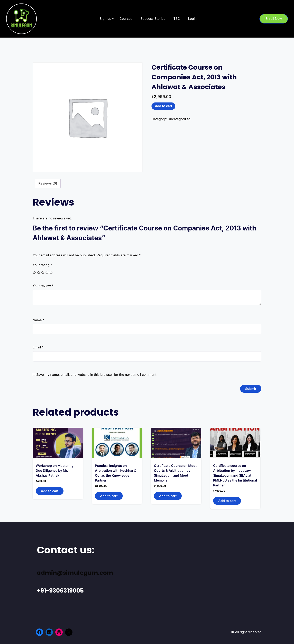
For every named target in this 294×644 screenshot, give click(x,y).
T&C (177, 19)
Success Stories (153, 19)
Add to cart (163, 106)
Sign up (105, 19)
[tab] (48, 183)
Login (192, 19)
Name (38, 320)
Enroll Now (274, 19)
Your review (43, 286)
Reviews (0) (48, 183)
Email (38, 347)
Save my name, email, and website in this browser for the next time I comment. (97, 375)
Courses (126, 19)
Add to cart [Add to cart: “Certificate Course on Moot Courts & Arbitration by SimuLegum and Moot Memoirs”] (168, 496)
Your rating (42, 265)
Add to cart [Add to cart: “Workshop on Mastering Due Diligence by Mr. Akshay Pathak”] (50, 491)
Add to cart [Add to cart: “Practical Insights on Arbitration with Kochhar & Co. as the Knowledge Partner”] (109, 496)
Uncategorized (179, 119)
